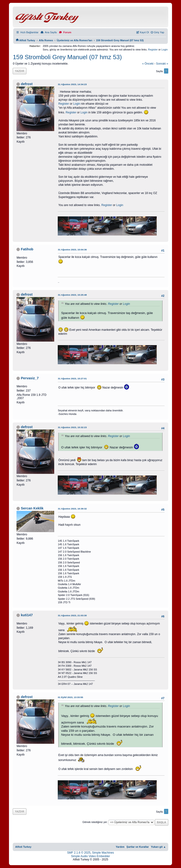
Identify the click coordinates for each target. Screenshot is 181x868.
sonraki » (162, 64)
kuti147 (27, 615)
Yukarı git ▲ (158, 847)
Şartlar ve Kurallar (138, 847)
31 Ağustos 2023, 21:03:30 (72, 615)
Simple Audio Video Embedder (90, 856)
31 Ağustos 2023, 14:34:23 (72, 84)
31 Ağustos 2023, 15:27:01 (72, 378)
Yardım (120, 847)
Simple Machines (103, 853)
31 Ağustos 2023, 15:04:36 (72, 250)
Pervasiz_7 (30, 378)
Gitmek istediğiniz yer (95, 822)
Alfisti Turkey (23, 847)
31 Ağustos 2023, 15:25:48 (72, 295)
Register (153, 50)
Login (165, 50)
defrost (27, 84)
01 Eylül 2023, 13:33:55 (70, 697)
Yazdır (19, 71)
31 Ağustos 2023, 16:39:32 (72, 509)
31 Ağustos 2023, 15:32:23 (72, 427)
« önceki (148, 64)
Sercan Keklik (32, 508)
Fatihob (27, 249)
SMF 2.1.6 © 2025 (79, 853)
